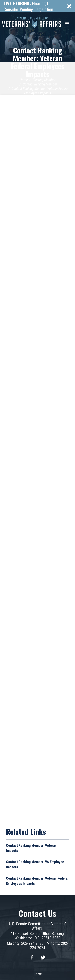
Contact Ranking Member (40, 84)
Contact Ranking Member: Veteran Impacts (31, 848)
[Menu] (67, 22)
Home (24, 80)
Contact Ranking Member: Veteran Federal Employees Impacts (38, 62)
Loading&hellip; (37, 458)
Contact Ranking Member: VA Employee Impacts (35, 864)
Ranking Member (44, 80)
